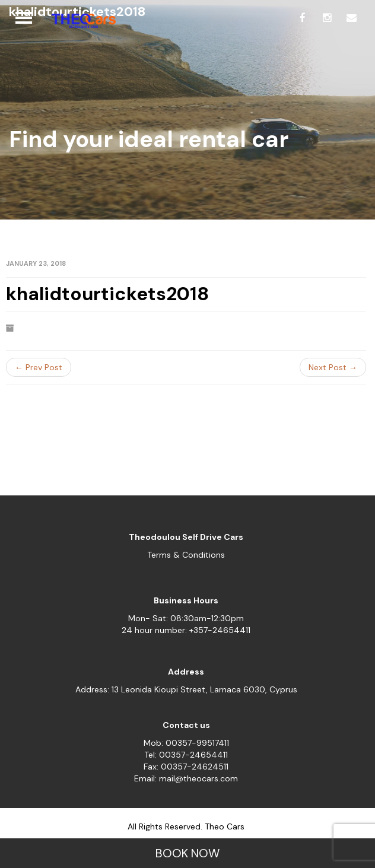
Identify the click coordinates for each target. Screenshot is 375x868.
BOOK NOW (188, 853)
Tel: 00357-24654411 (186, 755)
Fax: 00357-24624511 (186, 767)
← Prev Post (39, 367)
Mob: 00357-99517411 (186, 743)
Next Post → (333, 367)
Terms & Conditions (186, 555)
